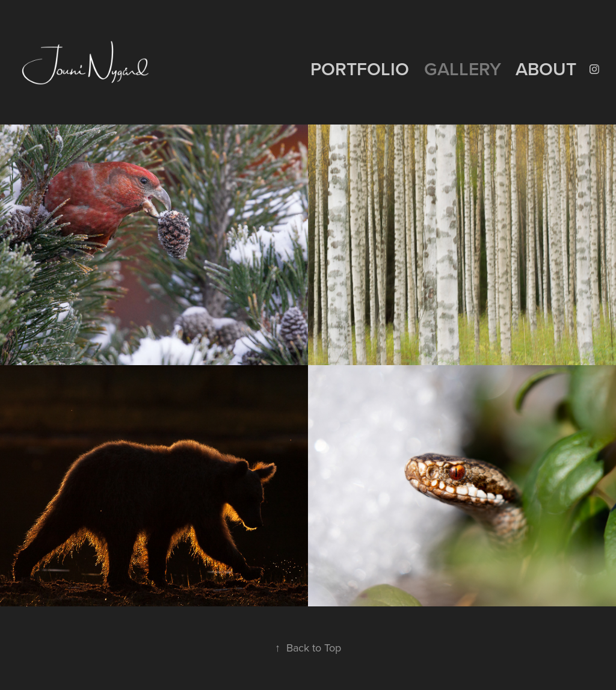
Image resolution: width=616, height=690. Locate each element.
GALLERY (463, 69)
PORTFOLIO (360, 69)
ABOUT (546, 69)
